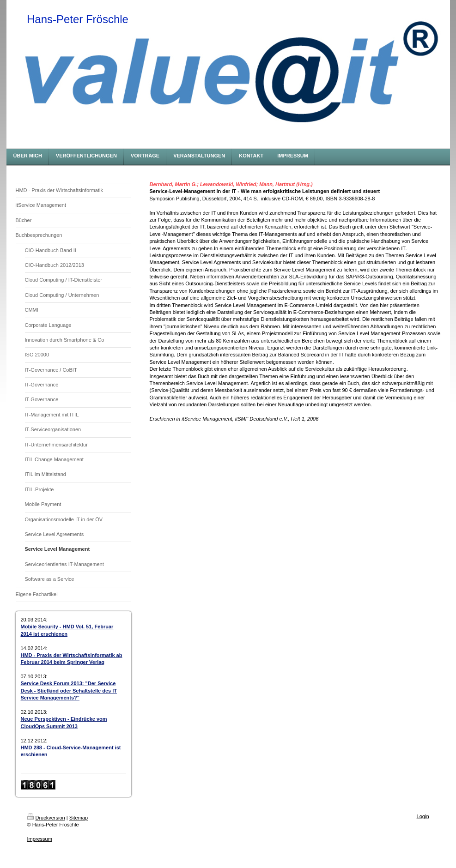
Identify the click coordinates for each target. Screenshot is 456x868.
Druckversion (46, 818)
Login (423, 816)
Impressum (40, 839)
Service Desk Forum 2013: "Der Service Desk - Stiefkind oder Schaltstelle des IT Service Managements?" (69, 690)
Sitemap (79, 818)
